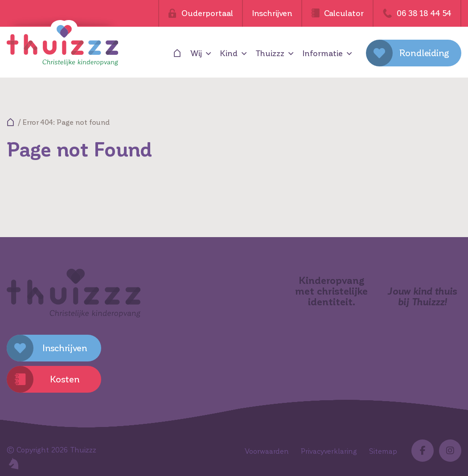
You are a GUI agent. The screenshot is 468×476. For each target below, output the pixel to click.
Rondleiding (424, 53)
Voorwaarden (267, 451)
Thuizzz (270, 53)
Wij (196, 53)
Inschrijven (272, 13)
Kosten (65, 379)
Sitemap (383, 451)
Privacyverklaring (329, 451)
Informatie (322, 53)
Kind (229, 53)
